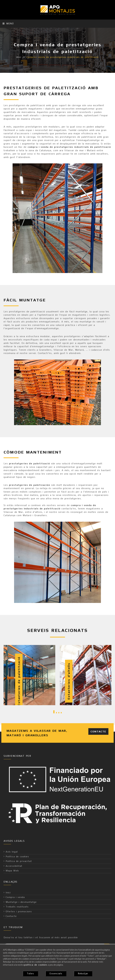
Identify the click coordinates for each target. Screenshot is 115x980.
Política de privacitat (19, 861)
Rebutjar (83, 973)
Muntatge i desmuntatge (21, 902)
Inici (19, 57)
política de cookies (36, 965)
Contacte (98, 731)
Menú (8, 24)
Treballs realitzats (17, 907)
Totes (30, 973)
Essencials (56, 973)
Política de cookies (17, 856)
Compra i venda (15, 897)
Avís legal (12, 852)
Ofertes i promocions (19, 911)
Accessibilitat (14, 866)
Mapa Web (12, 871)
